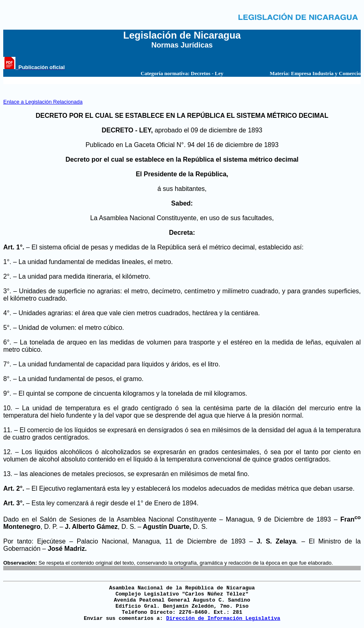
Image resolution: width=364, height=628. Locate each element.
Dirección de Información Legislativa (223, 618)
